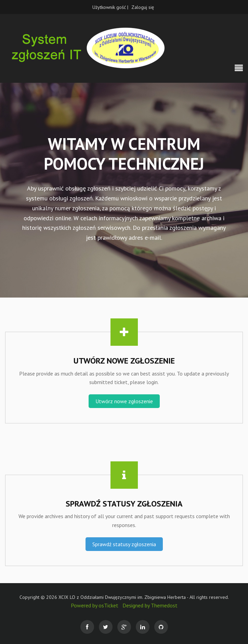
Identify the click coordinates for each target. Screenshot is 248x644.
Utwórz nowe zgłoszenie (124, 401)
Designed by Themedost (150, 605)
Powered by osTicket (95, 605)
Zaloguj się (143, 7)
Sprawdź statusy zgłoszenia (124, 544)
